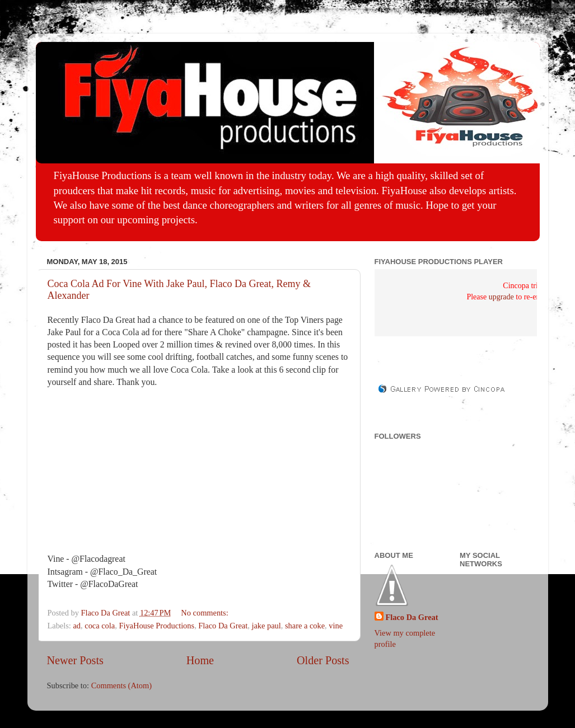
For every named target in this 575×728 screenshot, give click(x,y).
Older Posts (323, 660)
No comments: (205, 613)
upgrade (501, 297)
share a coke (305, 626)
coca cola (100, 626)
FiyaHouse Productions (156, 626)
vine (336, 626)
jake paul (266, 626)
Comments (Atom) (121, 685)
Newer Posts (75, 660)
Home (200, 660)
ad (77, 626)
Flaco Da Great (223, 626)
